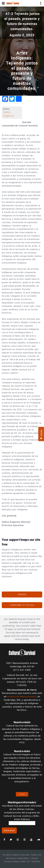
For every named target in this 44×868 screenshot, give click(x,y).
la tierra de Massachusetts (22, 696)
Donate (22, 594)
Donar (22, 794)
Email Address (22, 819)
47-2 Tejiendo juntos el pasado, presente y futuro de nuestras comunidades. (22, 21)
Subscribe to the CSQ (22, 605)
